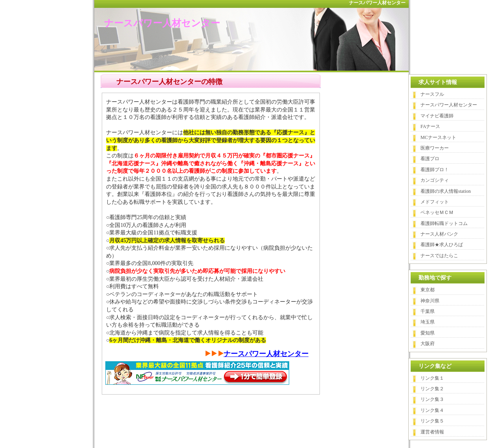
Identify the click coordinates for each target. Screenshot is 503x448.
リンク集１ (432, 378)
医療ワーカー (435, 148)
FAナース (430, 126)
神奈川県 (430, 301)
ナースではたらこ (439, 256)
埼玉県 (428, 322)
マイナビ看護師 (437, 116)
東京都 (428, 290)
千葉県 (428, 311)
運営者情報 (432, 432)
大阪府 (428, 344)
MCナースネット (438, 137)
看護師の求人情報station (446, 191)
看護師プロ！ (435, 170)
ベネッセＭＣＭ (437, 212)
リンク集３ (432, 399)
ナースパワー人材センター (162, 23)
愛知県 (428, 333)
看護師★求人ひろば (442, 245)
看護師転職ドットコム (444, 223)
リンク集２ (432, 389)
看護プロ (430, 159)
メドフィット (435, 202)
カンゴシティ (435, 180)
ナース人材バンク (439, 234)
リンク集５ (432, 421)
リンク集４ (432, 410)
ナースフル (432, 94)
